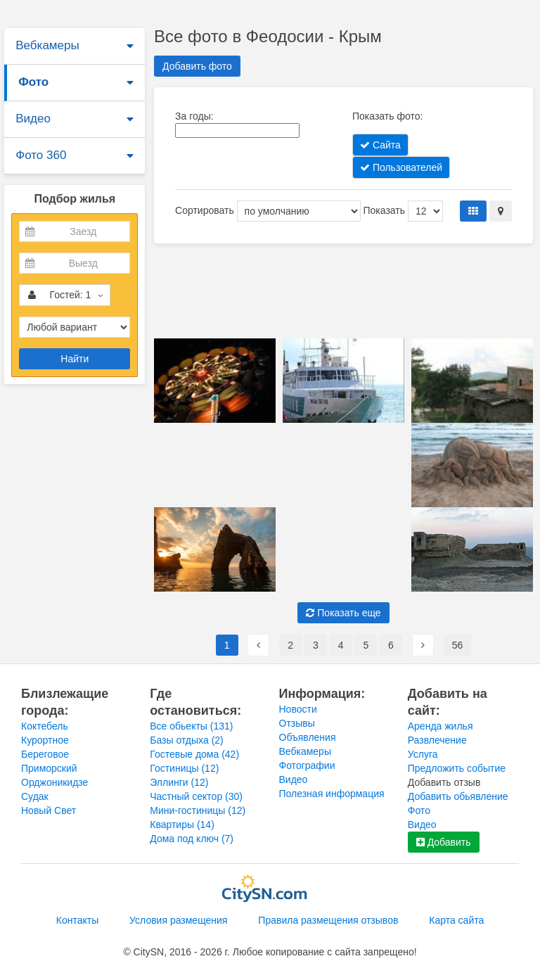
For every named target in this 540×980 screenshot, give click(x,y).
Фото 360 (41, 155)
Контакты (77, 920)
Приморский (49, 768)
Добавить (444, 842)
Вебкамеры (47, 45)
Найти (75, 359)
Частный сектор (196, 796)
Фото (33, 82)
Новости (298, 709)
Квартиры (182, 825)
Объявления (308, 737)
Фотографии (307, 765)
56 (458, 645)
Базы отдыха (187, 740)
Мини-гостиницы (198, 810)
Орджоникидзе (54, 782)
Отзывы (297, 723)
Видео (33, 119)
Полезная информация (332, 794)
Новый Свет (49, 810)
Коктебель (45, 726)
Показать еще (343, 613)
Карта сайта (456, 920)
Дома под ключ (192, 839)
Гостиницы (184, 768)
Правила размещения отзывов (328, 920)
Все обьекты (191, 726)
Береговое (45, 754)
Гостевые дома (194, 754)
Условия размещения (178, 920)
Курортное (45, 740)
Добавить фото (197, 66)
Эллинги (179, 782)
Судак (35, 796)
